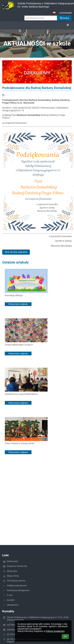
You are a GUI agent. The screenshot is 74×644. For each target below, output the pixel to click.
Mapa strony (13, 576)
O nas (10, 595)
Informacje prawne (16, 581)
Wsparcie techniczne (17, 566)
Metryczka (12, 571)
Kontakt (11, 600)
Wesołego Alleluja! (14, 295)
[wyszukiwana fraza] (41, 18)
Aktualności (13, 605)
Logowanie (65, 13)
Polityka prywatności (17, 586)
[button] (54, 13)
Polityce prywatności (55, 631)
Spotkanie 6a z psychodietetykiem (21, 394)
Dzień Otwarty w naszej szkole (20, 443)
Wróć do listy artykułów (16, 252)
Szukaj (64, 18)
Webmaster (13, 561)
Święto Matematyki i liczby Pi (19, 345)
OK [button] (65, 636)
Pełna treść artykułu (18, 304)
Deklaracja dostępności (18, 590)
